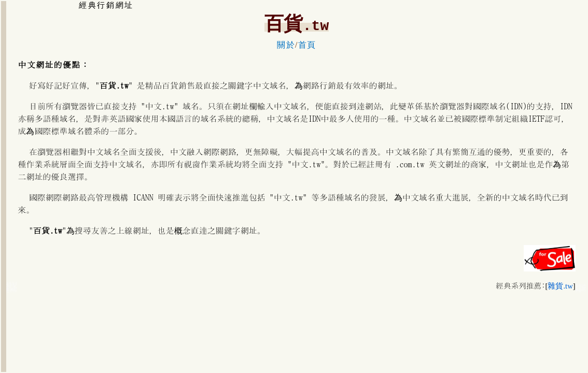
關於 (286, 45)
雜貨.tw (560, 286)
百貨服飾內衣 (581, 290)
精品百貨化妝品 (12, 290)
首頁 (307, 45)
